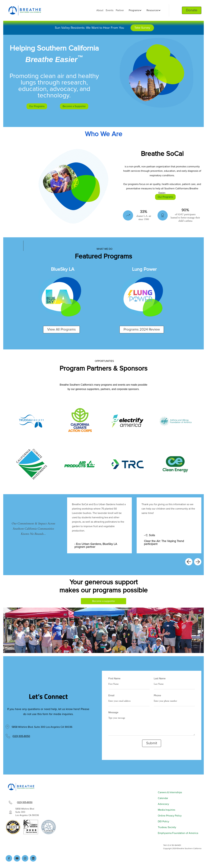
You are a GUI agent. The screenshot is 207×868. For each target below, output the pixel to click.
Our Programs (37, 106)
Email (111, 695)
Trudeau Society (167, 827)
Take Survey (142, 28)
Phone (157, 695)
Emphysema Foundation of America (178, 833)
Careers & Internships (170, 792)
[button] (134, 10)
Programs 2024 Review (142, 330)
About (100, 10)
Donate (192, 10)
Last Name (160, 679)
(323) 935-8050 (21, 736)
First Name (114, 679)
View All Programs (61, 330)
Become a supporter (104, 601)
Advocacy (163, 804)
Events (110, 10)
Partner (120, 10)
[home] (25, 10)
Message (113, 712)
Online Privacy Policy (170, 816)
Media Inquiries (166, 810)
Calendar (163, 798)
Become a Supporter (74, 106)
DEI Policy (163, 821)
